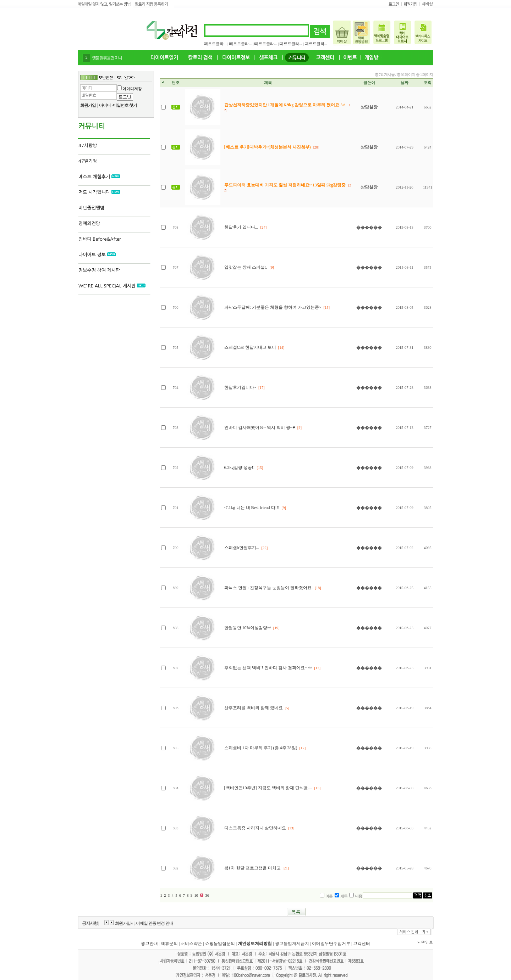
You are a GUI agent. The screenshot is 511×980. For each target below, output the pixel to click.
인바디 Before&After (100, 239)
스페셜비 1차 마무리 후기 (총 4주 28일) (261, 748)
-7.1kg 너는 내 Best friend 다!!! (252, 508)
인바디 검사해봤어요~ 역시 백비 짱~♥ (260, 427)
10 (196, 895)
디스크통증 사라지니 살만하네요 (255, 828)
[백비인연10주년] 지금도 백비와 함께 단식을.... (268, 788)
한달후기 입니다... (241, 227)
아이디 (105, 105)
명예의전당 (89, 223)
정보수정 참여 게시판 (99, 270)
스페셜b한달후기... (242, 548)
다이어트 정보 (97, 255)
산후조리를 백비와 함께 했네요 (254, 708)
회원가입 (88, 105)
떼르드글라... (215, 44)
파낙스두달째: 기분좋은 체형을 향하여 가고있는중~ (273, 307)
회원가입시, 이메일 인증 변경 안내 (144, 923)
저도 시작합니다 (99, 192)
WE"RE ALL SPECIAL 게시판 (112, 286)
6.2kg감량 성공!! (240, 467)
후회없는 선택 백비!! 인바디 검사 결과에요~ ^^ (268, 668)
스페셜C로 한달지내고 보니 (251, 347)
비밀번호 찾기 (125, 105)
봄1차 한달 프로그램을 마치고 (253, 868)
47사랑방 (88, 145)
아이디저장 (132, 89)
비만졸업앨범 (91, 208)
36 (207, 895)
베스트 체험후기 (99, 177)
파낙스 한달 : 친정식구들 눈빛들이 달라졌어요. (268, 588)
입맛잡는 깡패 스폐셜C (246, 267)
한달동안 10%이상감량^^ (248, 628)
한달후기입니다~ (240, 387)
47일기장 (88, 161)
